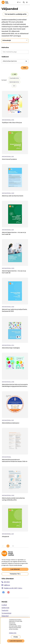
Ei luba (16, 637)
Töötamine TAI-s (15, 574)
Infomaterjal (7, 40)
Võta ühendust (8, 579)
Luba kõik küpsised (16, 641)
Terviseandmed (6, 613)
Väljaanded (5, 616)
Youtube (8, 592)
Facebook (3, 592)
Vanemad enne (14, 82)
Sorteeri (4, 80)
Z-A (14, 86)
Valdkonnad (5, 608)
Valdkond (5, 57)
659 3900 (7, 582)
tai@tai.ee (7, 585)
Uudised (4, 605)
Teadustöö (5, 610)
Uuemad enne (14, 78)
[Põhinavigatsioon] (27, 2)
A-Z (15, 74)
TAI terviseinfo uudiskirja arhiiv (16, 14)
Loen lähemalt (15, 569)
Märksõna (5, 47)
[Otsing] (24, 2)
